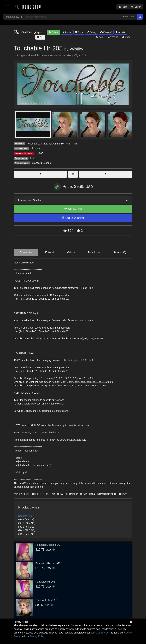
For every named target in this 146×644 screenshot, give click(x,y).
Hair (33, 158)
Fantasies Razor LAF (48, 563)
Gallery (92, 32)
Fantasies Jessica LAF (48, 545)
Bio (40, 37)
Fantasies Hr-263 (45, 582)
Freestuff (106, 32)
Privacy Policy (37, 636)
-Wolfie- (77, 49)
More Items (94, 252)
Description (26, 252)
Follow (53, 32)
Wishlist (121, 32)
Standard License (41, 163)
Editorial (49, 252)
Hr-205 (39, 153)
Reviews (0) (120, 252)
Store (79, 32)
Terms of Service (100, 633)
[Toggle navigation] (7, 7)
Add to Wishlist (73, 218)
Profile (67, 32)
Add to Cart (73, 209)
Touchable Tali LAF (46, 600)
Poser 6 (31, 144)
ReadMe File (25, 516)
